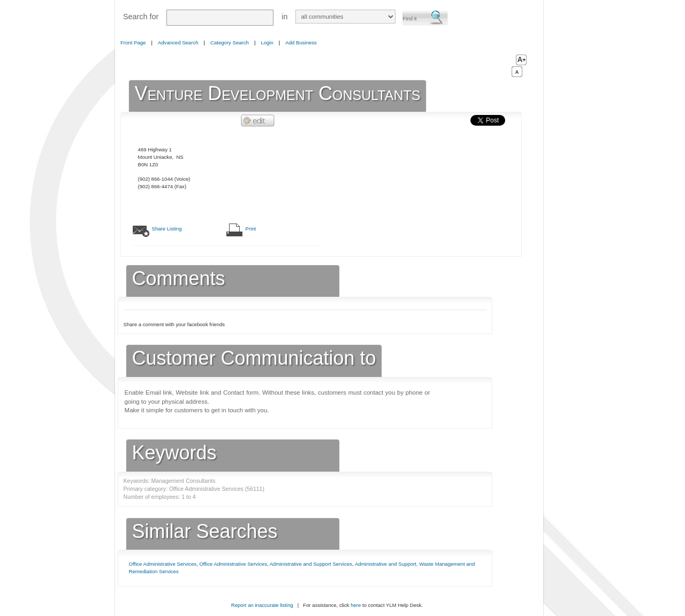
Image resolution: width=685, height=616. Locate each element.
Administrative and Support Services (311, 564)
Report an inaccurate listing (262, 605)
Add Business (301, 43)
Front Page (133, 43)
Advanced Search (178, 43)
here (356, 605)
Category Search (230, 43)
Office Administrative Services (163, 564)
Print (251, 229)
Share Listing (167, 229)
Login (267, 43)
